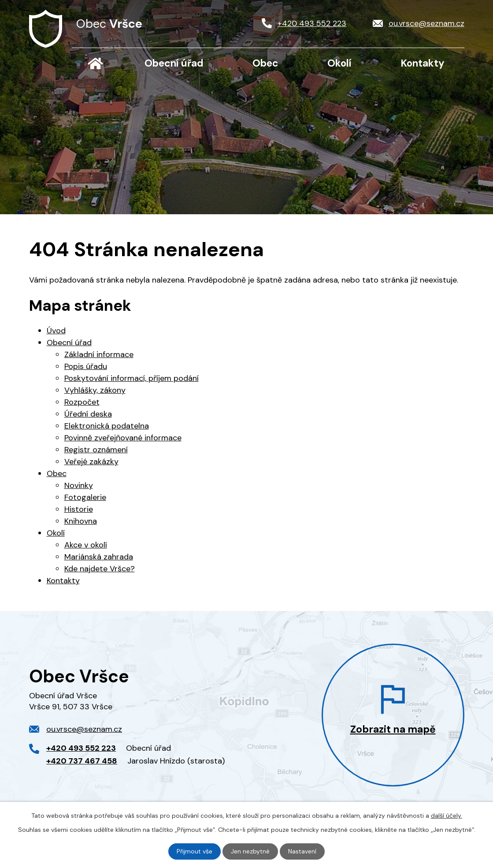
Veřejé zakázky (91, 462)
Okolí (339, 63)
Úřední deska (88, 414)
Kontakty (423, 63)
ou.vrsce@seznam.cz (84, 729)
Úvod (96, 63)
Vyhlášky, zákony (95, 390)
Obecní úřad (174, 63)
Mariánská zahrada (99, 557)
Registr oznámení (96, 450)
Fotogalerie (85, 497)
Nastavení (302, 851)
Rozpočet (82, 402)
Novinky (79, 485)
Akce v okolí (86, 545)
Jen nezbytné (250, 851)
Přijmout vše (195, 851)
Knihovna (81, 521)
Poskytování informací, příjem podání (132, 378)
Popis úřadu (86, 366)
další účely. (447, 816)
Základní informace (99, 354)
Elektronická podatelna (107, 426)
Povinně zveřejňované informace (123, 438)
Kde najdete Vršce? (100, 569)
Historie (79, 509)
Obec (265, 63)
